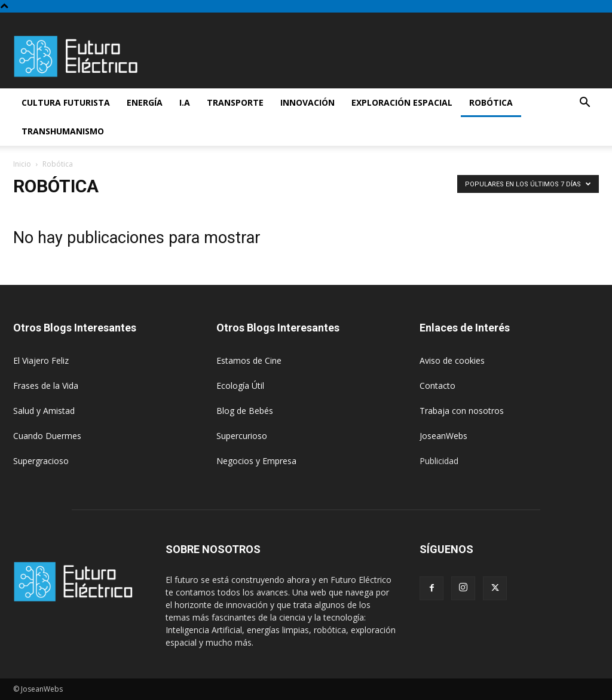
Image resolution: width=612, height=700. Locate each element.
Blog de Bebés (245, 411)
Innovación (307, 102)
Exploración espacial (402, 102)
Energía (145, 102)
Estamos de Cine (249, 360)
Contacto (437, 386)
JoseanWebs (443, 436)
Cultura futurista (66, 102)
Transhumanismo (63, 131)
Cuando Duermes (47, 436)
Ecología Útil (240, 386)
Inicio (22, 164)
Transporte (235, 102)
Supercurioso (242, 436)
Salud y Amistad (44, 411)
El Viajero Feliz (41, 360)
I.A (185, 102)
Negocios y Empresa (256, 461)
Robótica (491, 102)
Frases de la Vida (46, 386)
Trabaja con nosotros (462, 411)
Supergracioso (41, 461)
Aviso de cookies (452, 360)
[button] (585, 104)
